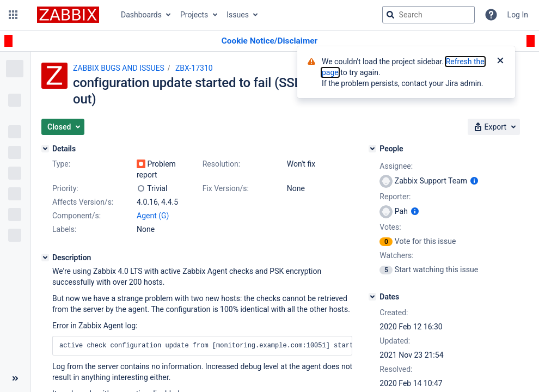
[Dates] (372, 297)
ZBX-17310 (194, 68)
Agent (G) (153, 216)
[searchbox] (428, 15)
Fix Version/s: (226, 188)
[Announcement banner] (269, 41)
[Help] (491, 15)
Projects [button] (194, 15)
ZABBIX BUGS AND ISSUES (119, 68)
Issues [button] (238, 15)
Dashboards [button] (141, 15)
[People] (372, 149)
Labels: (64, 229)
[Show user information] (474, 181)
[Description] (45, 258)
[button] (13, 15)
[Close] (500, 62)
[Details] (45, 149)
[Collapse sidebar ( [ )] (15, 378)
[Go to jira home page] (68, 15)
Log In (518, 15)
